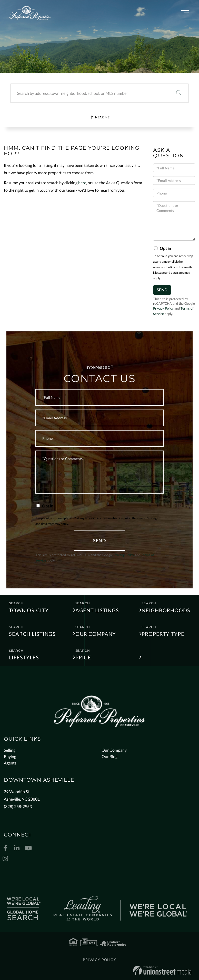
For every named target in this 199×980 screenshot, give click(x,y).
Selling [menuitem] (10, 750)
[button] (179, 93)
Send (162, 290)
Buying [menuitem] (10, 756)
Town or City (29, 610)
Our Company (96, 634)
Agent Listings (97, 610)
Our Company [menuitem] (114, 750)
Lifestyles (24, 657)
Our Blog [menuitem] (110, 756)
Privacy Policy (163, 308)
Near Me (102, 117)
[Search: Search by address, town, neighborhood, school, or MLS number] (90, 93)
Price (83, 657)
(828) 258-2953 (18, 806)
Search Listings (32, 634)
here (82, 183)
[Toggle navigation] (185, 14)
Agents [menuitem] (10, 763)
